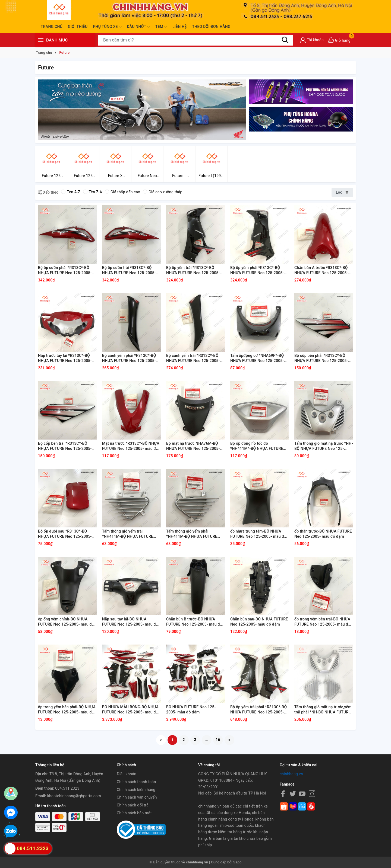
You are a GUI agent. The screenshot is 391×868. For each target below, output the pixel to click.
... (206, 740)
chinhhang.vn (291, 774)
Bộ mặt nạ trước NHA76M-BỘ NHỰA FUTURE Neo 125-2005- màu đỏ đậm (193, 446)
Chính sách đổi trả (133, 805)
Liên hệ (179, 27)
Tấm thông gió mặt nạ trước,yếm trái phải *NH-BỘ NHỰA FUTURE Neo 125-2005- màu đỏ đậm (323, 710)
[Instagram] (312, 793)
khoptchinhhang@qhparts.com (74, 796)
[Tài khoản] (312, 40)
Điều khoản (127, 774)
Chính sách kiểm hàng (136, 790)
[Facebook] (283, 793)
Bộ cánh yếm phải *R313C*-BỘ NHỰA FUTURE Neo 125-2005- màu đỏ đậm (129, 358)
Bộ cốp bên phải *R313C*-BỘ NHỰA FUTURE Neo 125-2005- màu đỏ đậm (321, 358)
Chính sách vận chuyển (137, 797)
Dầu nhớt (138, 27)
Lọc (342, 192)
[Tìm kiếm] (285, 40)
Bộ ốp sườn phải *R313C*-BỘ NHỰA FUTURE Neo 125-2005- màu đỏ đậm (65, 271)
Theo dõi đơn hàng (211, 27)
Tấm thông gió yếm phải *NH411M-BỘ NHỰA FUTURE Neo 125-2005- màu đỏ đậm (192, 534)
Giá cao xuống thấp (163, 192)
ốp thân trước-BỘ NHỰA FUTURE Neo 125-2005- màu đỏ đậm (323, 534)
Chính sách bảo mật (134, 813)
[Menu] (41, 40)
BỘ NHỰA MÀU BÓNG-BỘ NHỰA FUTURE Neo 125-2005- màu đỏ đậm (130, 710)
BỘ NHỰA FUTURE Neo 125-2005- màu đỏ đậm (191, 710)
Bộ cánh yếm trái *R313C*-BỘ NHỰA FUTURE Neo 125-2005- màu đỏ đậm (193, 358)
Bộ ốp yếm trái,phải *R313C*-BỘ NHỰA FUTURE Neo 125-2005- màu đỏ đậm (258, 710)
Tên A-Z (71, 192)
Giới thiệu (78, 27)
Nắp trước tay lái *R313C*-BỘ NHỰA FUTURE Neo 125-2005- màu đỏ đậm (65, 358)
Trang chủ (52, 27)
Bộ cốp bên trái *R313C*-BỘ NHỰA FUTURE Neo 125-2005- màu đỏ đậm (65, 446)
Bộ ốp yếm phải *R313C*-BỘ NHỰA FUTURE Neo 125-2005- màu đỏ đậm (257, 271)
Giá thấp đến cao (122, 192)
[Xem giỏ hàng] (339, 40)
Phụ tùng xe (107, 27)
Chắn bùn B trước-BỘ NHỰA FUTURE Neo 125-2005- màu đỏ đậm (194, 622)
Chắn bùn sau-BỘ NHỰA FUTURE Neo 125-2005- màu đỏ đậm (259, 622)
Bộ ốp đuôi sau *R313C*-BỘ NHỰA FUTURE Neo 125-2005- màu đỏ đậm (65, 534)
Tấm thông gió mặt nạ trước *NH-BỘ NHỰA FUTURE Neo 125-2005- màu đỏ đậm (324, 446)
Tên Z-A (93, 192)
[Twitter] (293, 793)
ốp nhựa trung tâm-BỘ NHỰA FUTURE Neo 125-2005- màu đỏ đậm (258, 534)
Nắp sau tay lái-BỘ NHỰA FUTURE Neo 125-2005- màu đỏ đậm (130, 622)
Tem (161, 27)
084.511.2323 (67, 788)
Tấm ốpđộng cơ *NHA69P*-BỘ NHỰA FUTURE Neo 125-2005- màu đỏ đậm (257, 358)
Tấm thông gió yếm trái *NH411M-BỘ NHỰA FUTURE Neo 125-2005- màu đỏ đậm (128, 534)
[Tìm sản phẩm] (195, 40)
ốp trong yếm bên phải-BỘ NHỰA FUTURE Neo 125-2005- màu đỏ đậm (67, 710)
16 (218, 740)
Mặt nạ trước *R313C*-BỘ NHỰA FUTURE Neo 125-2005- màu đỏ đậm (131, 446)
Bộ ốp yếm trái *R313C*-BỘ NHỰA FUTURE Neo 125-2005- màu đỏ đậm (193, 271)
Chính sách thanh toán (136, 782)
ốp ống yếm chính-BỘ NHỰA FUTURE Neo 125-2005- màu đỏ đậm (66, 622)
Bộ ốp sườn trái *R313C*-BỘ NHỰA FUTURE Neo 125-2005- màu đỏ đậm (129, 271)
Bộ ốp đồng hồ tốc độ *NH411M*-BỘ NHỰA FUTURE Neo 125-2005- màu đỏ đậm (257, 446)
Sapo (237, 862)
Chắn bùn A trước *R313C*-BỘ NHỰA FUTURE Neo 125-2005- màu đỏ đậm (321, 271)
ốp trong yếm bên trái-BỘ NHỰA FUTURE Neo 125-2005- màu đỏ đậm (322, 622)
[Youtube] (302, 793)
